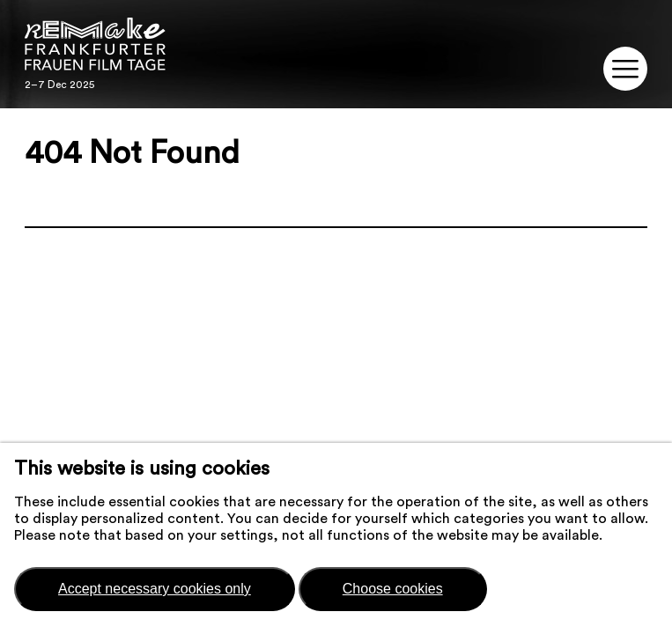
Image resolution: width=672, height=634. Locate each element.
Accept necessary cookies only (155, 589)
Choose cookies (393, 589)
